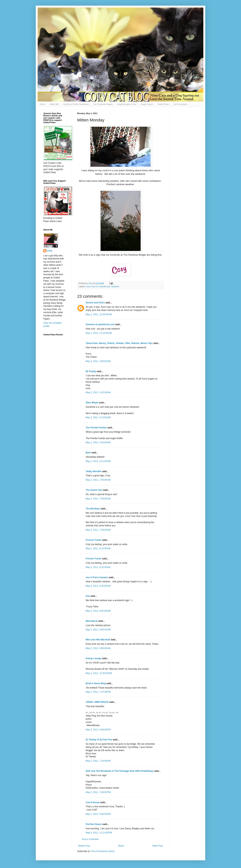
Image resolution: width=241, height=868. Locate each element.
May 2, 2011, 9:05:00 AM (98, 630)
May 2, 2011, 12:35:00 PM (99, 673)
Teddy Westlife (94, 471)
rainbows (115, 286)
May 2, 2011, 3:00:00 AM (98, 361)
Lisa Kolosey (93, 802)
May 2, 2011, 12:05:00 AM (99, 314)
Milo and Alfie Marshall (98, 640)
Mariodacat (92, 621)
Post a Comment (90, 839)
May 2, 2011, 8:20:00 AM (98, 586)
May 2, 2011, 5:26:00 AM (98, 442)
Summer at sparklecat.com (100, 324)
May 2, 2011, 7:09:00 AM (98, 499)
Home (42, 104)
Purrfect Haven (94, 824)
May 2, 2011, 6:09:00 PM (98, 730)
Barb (89, 453)
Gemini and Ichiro (95, 303)
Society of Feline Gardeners (76, 104)
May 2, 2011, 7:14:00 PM (98, 761)
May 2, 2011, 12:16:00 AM (99, 333)
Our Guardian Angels (103, 104)
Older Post (157, 846)
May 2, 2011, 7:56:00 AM (98, 530)
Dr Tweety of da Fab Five (99, 740)
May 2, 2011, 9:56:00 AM (98, 648)
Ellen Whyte (92, 403)
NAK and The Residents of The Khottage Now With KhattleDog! (120, 771)
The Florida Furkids (96, 428)
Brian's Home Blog (96, 683)
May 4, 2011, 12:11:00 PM (99, 833)
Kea (88, 596)
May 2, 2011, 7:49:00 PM (98, 792)
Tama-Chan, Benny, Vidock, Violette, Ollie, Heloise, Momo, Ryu (119, 343)
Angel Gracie (147, 104)
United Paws (163, 104)
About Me (54, 104)
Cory (88, 286)
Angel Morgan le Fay (127, 104)
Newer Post (84, 846)
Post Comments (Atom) (103, 851)
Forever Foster (94, 540)
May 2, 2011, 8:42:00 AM (98, 611)
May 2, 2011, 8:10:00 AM (98, 548)
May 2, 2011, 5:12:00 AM (98, 417)
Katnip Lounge (94, 658)
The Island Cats (94, 490)
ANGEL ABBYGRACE (97, 702)
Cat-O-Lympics (180, 104)
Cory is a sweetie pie (101, 286)
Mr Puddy (91, 371)
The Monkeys (93, 509)
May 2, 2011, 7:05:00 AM (98, 480)
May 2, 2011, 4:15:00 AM (98, 392)
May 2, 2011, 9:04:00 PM (98, 814)
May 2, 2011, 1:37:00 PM (98, 692)
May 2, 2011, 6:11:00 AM (98, 461)
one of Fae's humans (97, 577)
